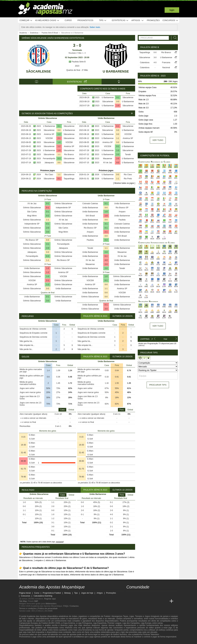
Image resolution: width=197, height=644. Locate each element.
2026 (97, 175)
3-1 (48, 244)
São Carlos (32, 212)
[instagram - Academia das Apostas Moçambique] (141, 594)
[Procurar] (174, 38)
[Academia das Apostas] (135, 601)
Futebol (107, 616)
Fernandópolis (49, 159)
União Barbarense (32, 268)
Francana (166, 63)
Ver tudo (158, 140)
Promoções (153, 20)
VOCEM (49, 138)
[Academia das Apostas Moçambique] (129, 601)
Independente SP (63, 208)
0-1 (118, 97)
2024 (39, 175)
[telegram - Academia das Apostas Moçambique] (147, 594)
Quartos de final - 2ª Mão (77, 70)
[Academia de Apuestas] (153, 601)
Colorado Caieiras (90, 204)
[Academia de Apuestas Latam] (159, 601)
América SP (49, 134)
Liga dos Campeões (131, 623)
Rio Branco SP (32, 240)
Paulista (122, 220)
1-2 (59, 134)
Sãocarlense (38, 71)
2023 (77, 66)
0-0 (118, 102)
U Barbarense (116, 71)
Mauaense (108, 159)
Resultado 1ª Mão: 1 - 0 (77, 53)
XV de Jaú (107, 163)
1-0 (118, 106)
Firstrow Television (151, 634)
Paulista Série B (77, 62)
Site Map (23, 601)
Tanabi (128, 154)
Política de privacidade (48, 609)
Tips (103, 20)
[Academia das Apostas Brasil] (141, 601)
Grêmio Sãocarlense (63, 204)
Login (172, 10)
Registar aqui (50, 599)
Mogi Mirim (32, 216)
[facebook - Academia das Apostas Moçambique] (135, 594)
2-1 (59, 138)
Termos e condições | (29, 609)
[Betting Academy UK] (165, 601)
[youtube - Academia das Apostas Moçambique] (129, 594)
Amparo (122, 212)
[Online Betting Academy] (147, 601)
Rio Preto (128, 179)
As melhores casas (47, 20)
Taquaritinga (69, 179)
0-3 (59, 159)
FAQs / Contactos (71, 606)
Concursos (170, 20)
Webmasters (51, 604)
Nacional (166, 68)
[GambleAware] (27, 641)
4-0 (118, 163)
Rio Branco (69, 154)
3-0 (48, 232)
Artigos (138, 20)
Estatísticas (120, 20)
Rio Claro (49, 175)
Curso (68, 20)
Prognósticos (85, 20)
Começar (26, 20)
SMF (36, 601)
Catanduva (145, 63)
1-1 (59, 154)
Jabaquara (49, 163)
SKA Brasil (90, 216)
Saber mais (95, 27)
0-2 (48, 216)
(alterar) (142, 345)
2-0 (118, 154)
